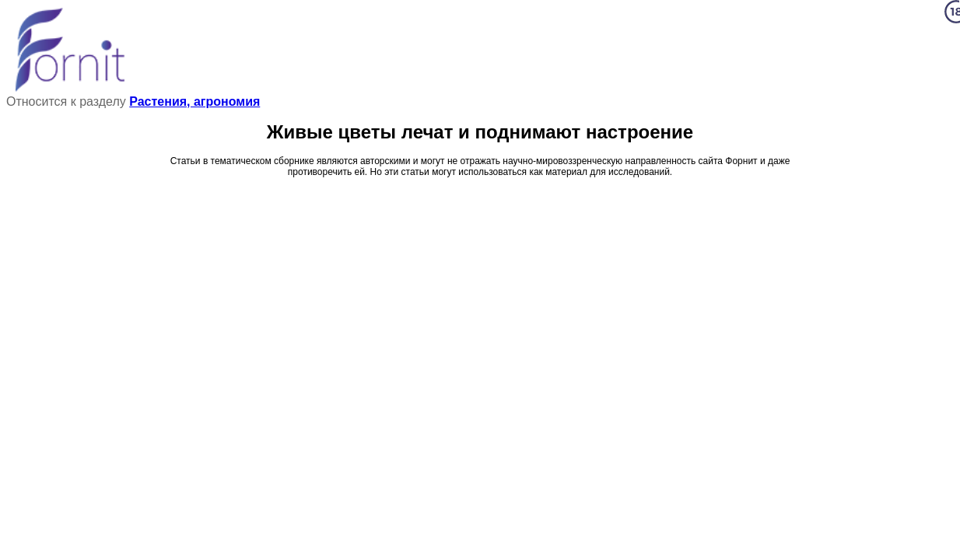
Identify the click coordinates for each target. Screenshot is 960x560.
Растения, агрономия (194, 101)
